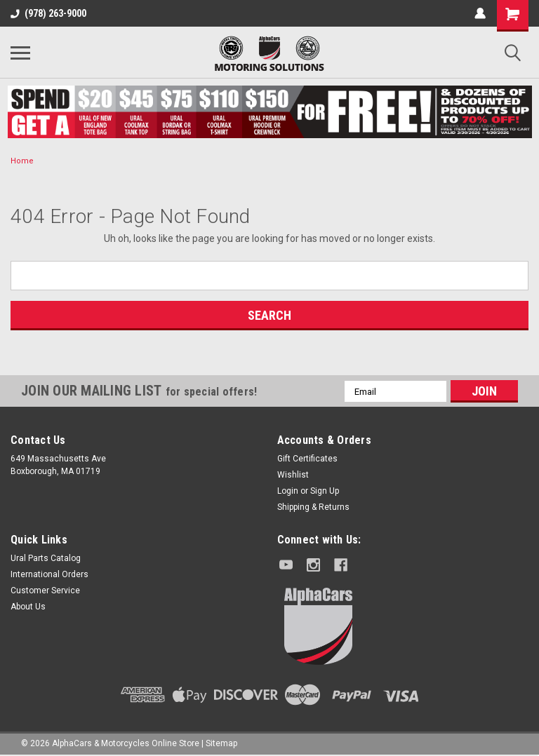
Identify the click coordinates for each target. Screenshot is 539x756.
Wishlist (293, 475)
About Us (28, 607)
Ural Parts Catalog (46, 558)
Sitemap (221, 742)
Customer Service (45, 590)
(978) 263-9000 (48, 13)
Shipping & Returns (313, 507)
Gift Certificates (307, 459)
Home (22, 161)
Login (288, 491)
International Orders (49, 574)
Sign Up (325, 491)
